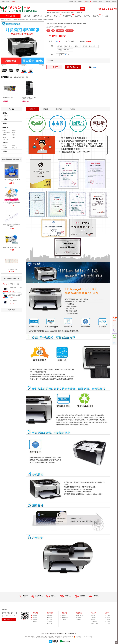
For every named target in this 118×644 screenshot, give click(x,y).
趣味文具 (108, 617)
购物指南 (50, 613)
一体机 (5, 119)
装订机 (14, 133)
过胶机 (14, 135)
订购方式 (50, 617)
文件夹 (65, 12)
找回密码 (64, 615)
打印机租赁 (94, 622)
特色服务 (94, 613)
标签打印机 (5, 140)
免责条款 (35, 615)
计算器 (61, 12)
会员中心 (64, 613)
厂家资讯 (108, 615)
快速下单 (108, 1)
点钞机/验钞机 (6, 133)
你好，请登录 (6, 1)
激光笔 (14, 146)
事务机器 (5, 127)
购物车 (88, 1)
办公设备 (15, 20)
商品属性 (45, 109)
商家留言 (101, 1)
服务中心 (80, 1)
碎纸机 (4, 130)
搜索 (83, 9)
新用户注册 (65, 617)
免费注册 (13, 1)
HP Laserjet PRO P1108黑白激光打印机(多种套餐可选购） (16, 295)
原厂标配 (60, 46)
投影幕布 (5, 148)
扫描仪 (4, 137)
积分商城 (93, 620)
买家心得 (108, 620)
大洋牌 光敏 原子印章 (12, 269)
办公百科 (93, 617)
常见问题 (50, 620)
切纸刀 (4, 135)
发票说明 (35, 620)
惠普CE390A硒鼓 (13, 301)
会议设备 (5, 143)
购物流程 (50, 615)
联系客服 (93, 67)
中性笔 (57, 12)
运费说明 (79, 617)
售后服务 (35, 613)
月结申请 (95, 1)
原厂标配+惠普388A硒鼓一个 (90, 46)
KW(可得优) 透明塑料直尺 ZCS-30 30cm (12, 226)
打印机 (20, 20)
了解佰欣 (73, 109)
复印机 (72, 12)
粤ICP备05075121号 (68, 637)
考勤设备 (14, 137)
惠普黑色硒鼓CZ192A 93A (15, 288)
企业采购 (114, 1)
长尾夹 (69, 12)
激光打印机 (5, 116)
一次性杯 (77, 12)
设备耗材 (108, 624)
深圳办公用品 (94, 624)
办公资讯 (108, 622)
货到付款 (79, 620)
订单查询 (64, 620)
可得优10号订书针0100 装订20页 (12, 248)
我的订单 (74, 1)
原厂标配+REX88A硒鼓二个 (72, 46)
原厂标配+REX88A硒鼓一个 (65, 50)
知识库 (107, 613)
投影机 (4, 146)
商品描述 (32, 109)
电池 (81, 12)
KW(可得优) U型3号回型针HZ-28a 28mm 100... (11, 203)
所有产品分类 (10, 16)
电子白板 (14, 148)
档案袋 (54, 12)
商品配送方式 (80, 615)
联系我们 (35, 622)
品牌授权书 (59, 109)
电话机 (14, 130)
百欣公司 (93, 615)
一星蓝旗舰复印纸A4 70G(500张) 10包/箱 (12, 180)
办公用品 (9, 20)
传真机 (5, 123)
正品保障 (35, 617)
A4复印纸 (49, 12)
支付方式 (50, 622)
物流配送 (79, 613)
